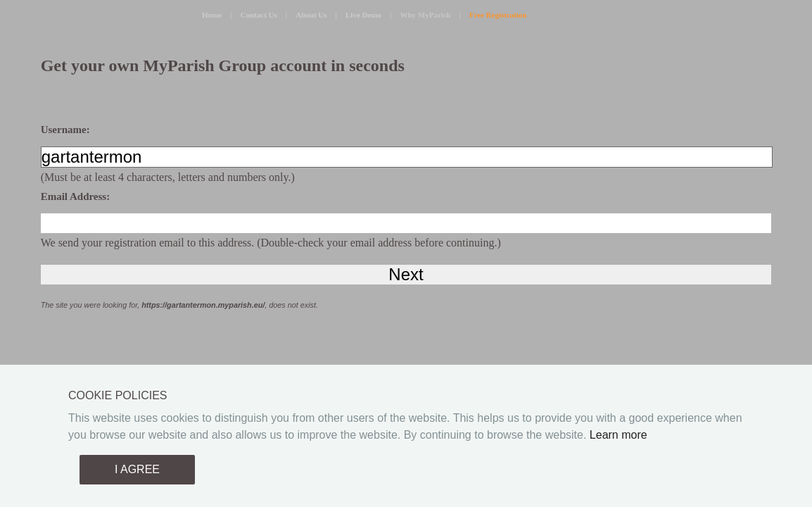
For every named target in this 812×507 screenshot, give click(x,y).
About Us (311, 15)
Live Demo (363, 15)
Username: (65, 130)
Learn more (618, 435)
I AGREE (137, 469)
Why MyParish (425, 15)
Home (212, 15)
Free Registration (498, 15)
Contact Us (259, 15)
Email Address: (76, 196)
